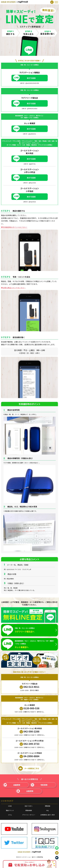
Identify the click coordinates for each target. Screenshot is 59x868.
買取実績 (48, 806)
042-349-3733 (29, 744)
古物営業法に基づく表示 (48, 815)
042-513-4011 (29, 687)
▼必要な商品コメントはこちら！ (13, 288)
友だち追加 (31, 78)
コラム (10, 815)
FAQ (47, 810)
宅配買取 (39, 785)
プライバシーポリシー (29, 815)
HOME (10, 806)
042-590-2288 (29, 731)
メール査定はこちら (29, 768)
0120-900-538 (29, 708)
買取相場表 (29, 810)
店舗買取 (12, 785)
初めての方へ (29, 806)
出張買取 (25, 791)
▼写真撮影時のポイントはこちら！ (14, 227)
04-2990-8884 (29, 756)
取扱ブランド (10, 810)
